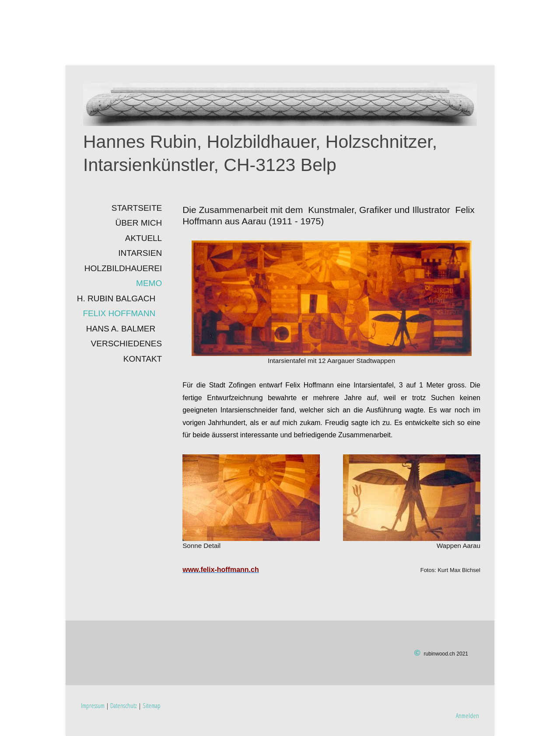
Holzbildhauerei (123, 268)
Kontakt (143, 359)
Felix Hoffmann (119, 313)
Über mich (139, 223)
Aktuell (143, 238)
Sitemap (152, 705)
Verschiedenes (127, 344)
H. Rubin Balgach (116, 298)
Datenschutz (124, 705)
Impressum (93, 705)
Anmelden (467, 715)
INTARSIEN (140, 253)
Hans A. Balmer (121, 329)
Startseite (137, 208)
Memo (149, 283)
